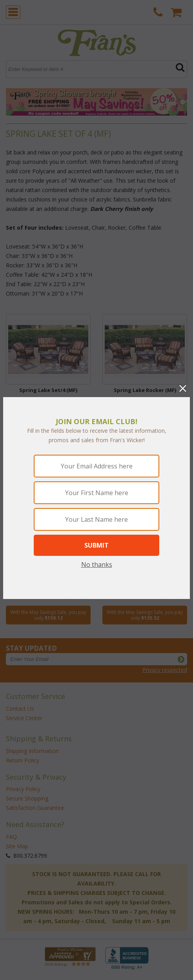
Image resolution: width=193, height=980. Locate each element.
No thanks (97, 564)
